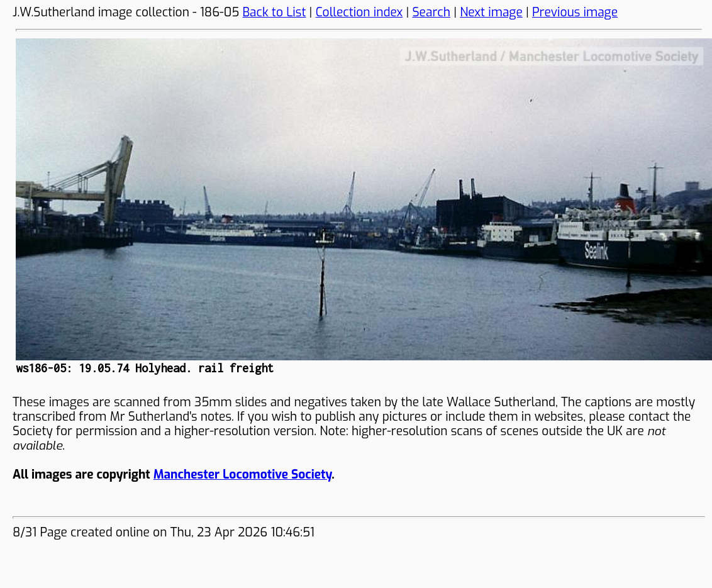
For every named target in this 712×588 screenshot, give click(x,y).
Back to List (275, 12)
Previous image (575, 12)
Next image (491, 12)
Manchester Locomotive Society (242, 474)
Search (431, 12)
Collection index (359, 12)
